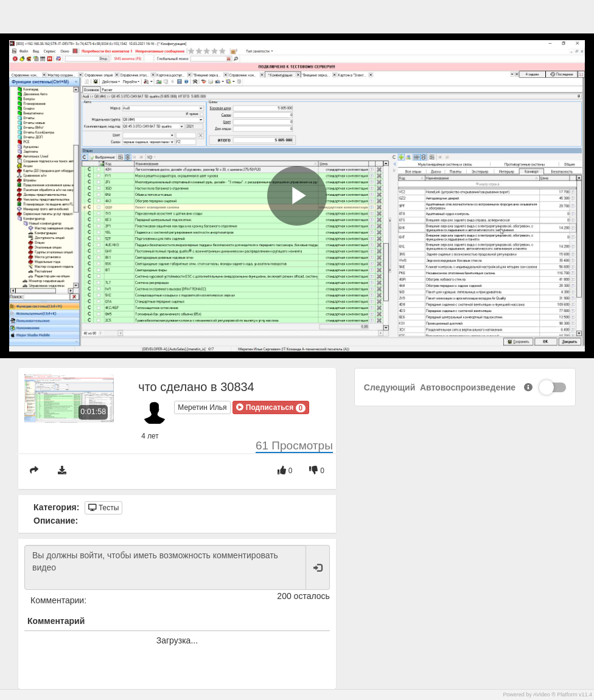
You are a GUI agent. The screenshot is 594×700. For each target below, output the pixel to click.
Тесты (104, 508)
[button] (271, 407)
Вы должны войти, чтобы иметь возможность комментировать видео (165, 567)
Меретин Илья (202, 407)
